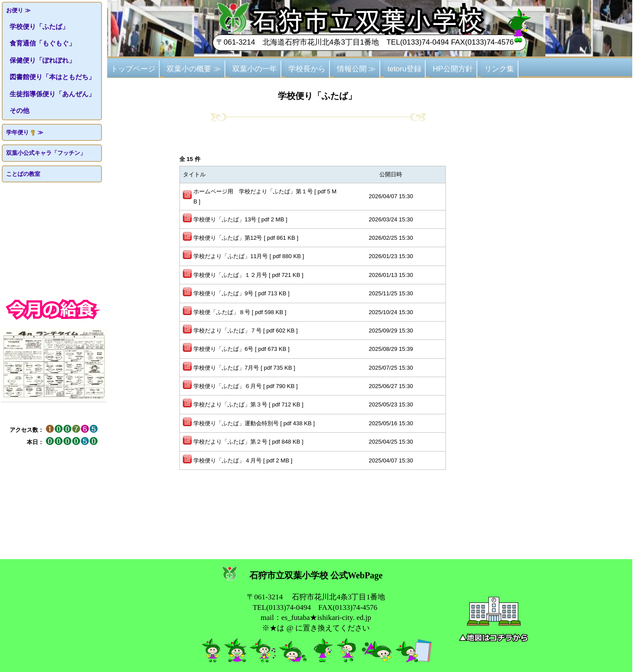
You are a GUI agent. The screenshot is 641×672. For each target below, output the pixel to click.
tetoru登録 (404, 69)
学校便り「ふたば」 (39, 26)
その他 (19, 110)
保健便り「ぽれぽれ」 (42, 60)
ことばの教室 (23, 174)
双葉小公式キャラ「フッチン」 (46, 153)
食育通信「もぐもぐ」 (42, 43)
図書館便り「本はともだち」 (52, 77)
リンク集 (499, 69)
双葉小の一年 (255, 69)
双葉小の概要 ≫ (194, 69)
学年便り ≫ (25, 132)
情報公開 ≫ (357, 69)
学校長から (307, 69)
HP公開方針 (453, 69)
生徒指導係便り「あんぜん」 (52, 94)
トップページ (133, 69)
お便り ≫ (18, 10)
